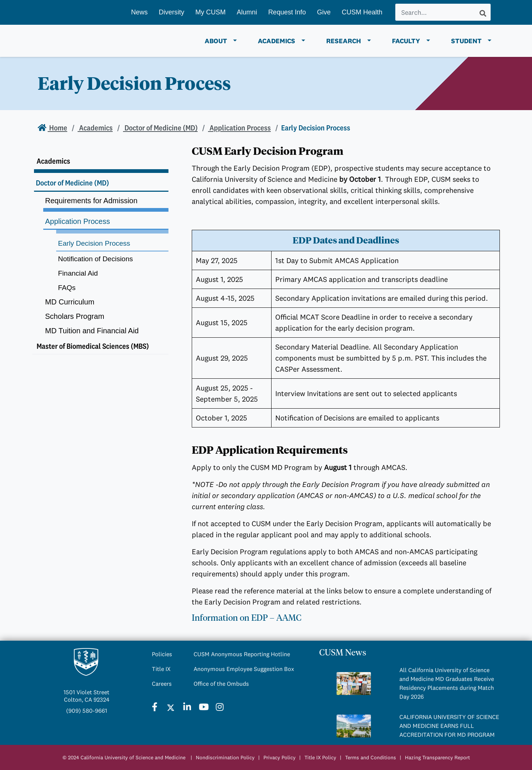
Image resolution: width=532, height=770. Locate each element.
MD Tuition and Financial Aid (92, 331)
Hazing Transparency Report (437, 757)
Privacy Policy (279, 757)
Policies (162, 654)
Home (57, 128)
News (139, 12)
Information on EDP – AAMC (247, 618)
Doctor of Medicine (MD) (160, 128)
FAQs (67, 288)
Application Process (239, 128)
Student (466, 41)
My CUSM (211, 12)
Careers (162, 684)
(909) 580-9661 (87, 711)
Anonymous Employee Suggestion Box (244, 669)
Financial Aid (78, 273)
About (216, 41)
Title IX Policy (320, 757)
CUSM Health (362, 12)
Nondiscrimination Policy (225, 757)
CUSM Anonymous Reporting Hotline (242, 654)
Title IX (161, 669)
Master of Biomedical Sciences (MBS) (93, 346)
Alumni (247, 12)
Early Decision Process (94, 243)
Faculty (406, 41)
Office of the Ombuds (221, 684)
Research (344, 41)
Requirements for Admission (91, 201)
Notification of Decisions (96, 259)
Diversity (172, 12)
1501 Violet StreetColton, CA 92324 (86, 696)
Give (324, 12)
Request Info (287, 12)
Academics (277, 41)
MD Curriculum (70, 302)
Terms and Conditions (371, 757)
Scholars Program (75, 316)
